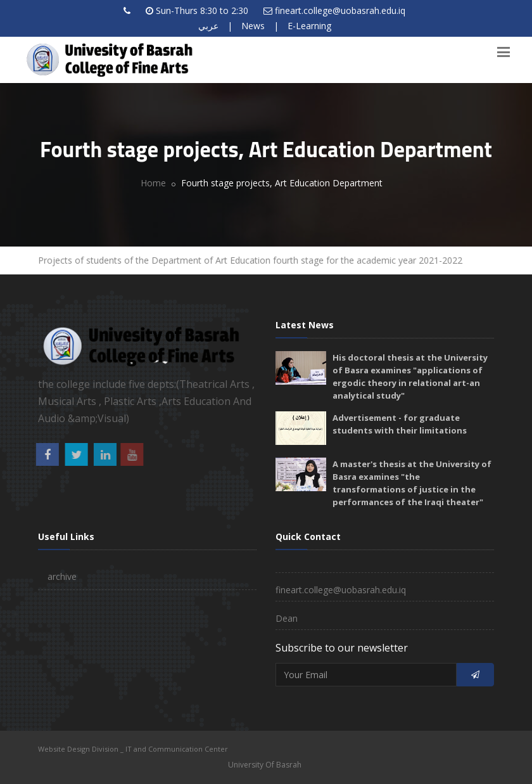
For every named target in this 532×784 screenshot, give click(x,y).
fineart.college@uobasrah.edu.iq (340, 10)
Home (153, 183)
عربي (208, 26)
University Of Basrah (265, 765)
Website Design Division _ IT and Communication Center (133, 749)
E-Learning (309, 26)
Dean (287, 618)
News (253, 26)
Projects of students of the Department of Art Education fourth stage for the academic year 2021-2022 (251, 260)
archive (62, 576)
